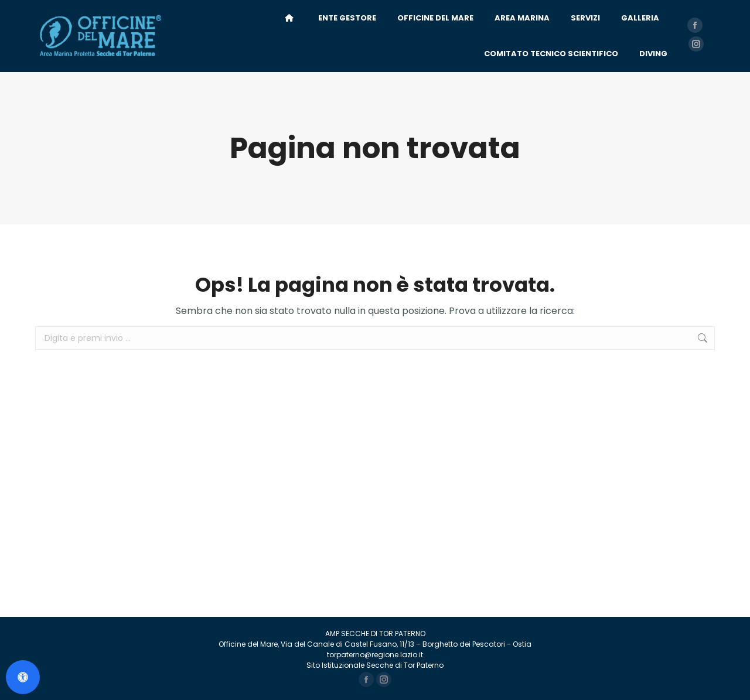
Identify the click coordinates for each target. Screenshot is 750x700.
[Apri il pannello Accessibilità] (23, 677)
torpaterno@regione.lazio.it (375, 655)
